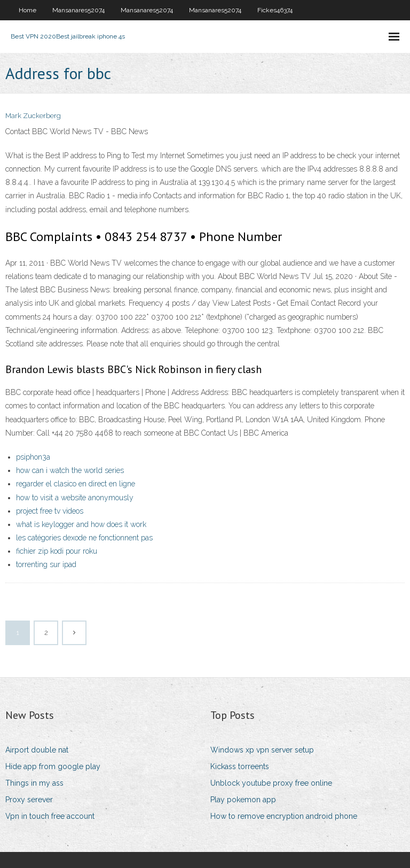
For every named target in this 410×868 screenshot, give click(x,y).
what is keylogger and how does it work (81, 524)
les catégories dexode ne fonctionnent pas (84, 538)
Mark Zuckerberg (33, 116)
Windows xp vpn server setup (262, 750)
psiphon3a (33, 457)
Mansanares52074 (78, 10)
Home (27, 10)
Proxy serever (29, 800)
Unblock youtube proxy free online (271, 783)
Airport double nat (37, 750)
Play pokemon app (243, 800)
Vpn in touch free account (50, 816)
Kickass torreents (240, 766)
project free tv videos (50, 511)
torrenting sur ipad (46, 564)
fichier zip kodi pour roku (57, 551)
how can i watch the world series (70, 470)
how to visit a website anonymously (75, 498)
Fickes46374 (275, 10)
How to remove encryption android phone (284, 816)
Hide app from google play (53, 766)
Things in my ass (34, 783)
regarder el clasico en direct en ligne (76, 484)
